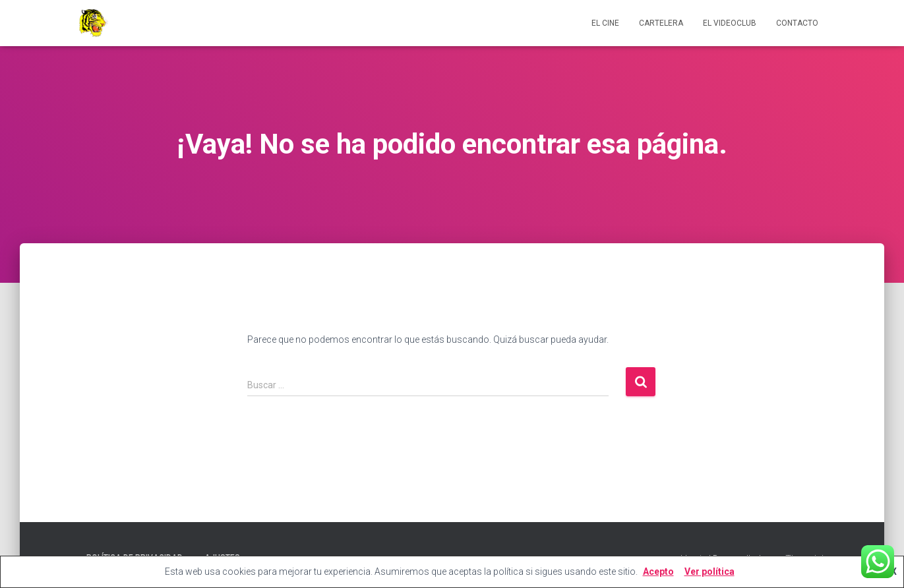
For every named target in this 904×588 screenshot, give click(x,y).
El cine (605, 23)
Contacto (797, 23)
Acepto (658, 572)
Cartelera (661, 23)
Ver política (709, 572)
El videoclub (730, 23)
